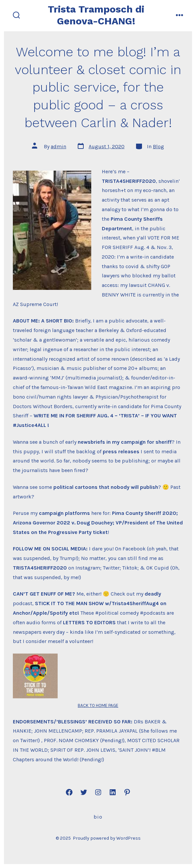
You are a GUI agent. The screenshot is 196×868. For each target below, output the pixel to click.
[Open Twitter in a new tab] (84, 792)
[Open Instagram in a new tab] (98, 792)
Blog (158, 146)
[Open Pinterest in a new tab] (127, 792)
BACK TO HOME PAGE (98, 705)
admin (58, 146)
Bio (98, 817)
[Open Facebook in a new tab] (69, 792)
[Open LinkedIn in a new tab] (113, 792)
